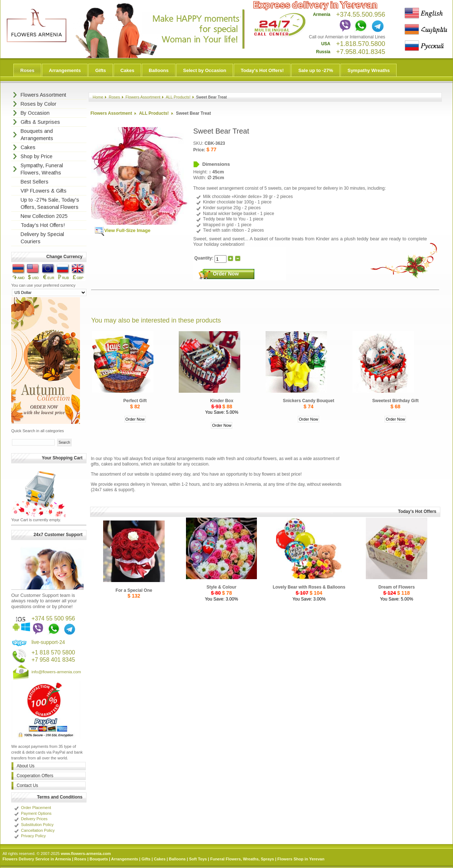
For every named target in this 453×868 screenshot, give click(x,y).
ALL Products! (178, 97)
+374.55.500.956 (361, 14)
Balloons (159, 70)
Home (98, 97)
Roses (27, 70)
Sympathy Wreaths (369, 70)
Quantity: (204, 258)
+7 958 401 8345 (53, 660)
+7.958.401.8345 (361, 52)
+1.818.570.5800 (361, 44)
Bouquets (99, 859)
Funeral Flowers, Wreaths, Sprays (242, 859)
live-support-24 (48, 642)
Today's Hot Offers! (262, 70)
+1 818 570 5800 (53, 652)
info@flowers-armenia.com (56, 672)
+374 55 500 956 (53, 618)
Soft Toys (198, 859)
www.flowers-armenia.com (86, 854)
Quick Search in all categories (38, 431)
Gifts (101, 70)
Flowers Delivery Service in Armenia (37, 859)
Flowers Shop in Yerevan (301, 859)
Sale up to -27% (316, 70)
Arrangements (65, 70)
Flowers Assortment (143, 97)
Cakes (127, 70)
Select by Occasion (205, 70)
